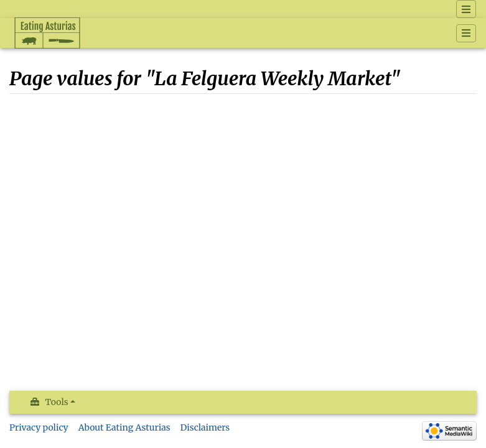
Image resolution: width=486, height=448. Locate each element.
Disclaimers (205, 427)
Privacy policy (39, 427)
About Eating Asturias (124, 427)
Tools (57, 402)
